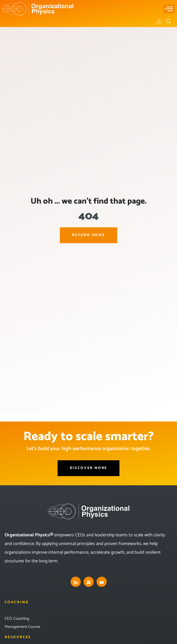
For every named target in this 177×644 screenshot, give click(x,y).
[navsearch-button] (168, 21)
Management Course (22, 627)
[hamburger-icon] (169, 9)
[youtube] (102, 582)
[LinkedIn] (76, 582)
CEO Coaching (17, 619)
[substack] (89, 582)
